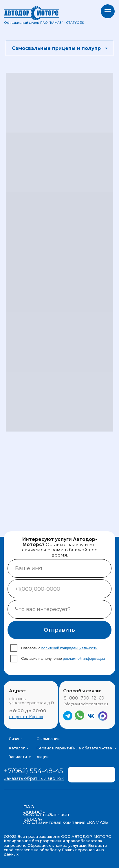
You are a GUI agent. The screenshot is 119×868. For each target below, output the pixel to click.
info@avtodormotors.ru (86, 704)
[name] (60, 568)
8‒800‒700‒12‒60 (84, 698)
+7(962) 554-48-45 (33, 771)
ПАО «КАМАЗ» (34, 809)
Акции (43, 757)
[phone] (60, 589)
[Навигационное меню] (108, 11)
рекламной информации (84, 658)
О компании (48, 739)
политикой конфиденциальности (69, 648)
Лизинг (15, 739)
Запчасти (18, 757)
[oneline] (60, 609)
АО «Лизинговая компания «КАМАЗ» (66, 822)
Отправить (59, 630)
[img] (94, 772)
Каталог (17, 748)
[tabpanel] (59, 254)
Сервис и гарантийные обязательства (74, 748)
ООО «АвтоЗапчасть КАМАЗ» (47, 817)
